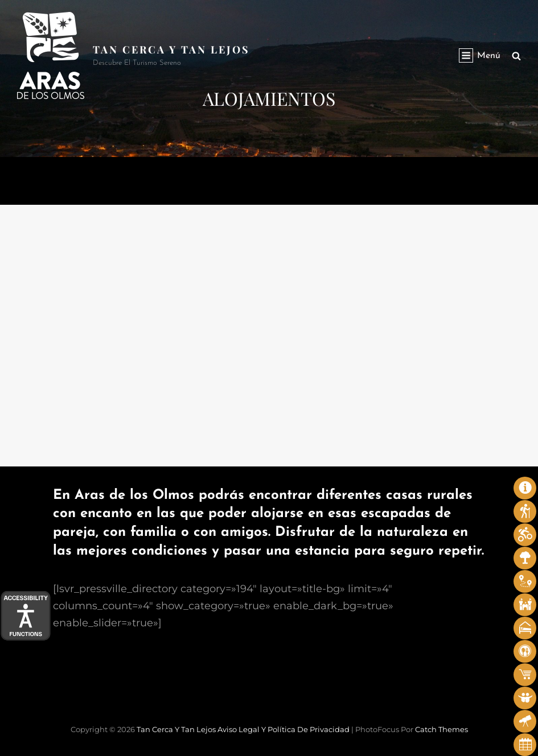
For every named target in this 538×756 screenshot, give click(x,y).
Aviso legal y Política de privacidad (284, 729)
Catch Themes (442, 729)
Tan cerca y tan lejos (171, 49)
